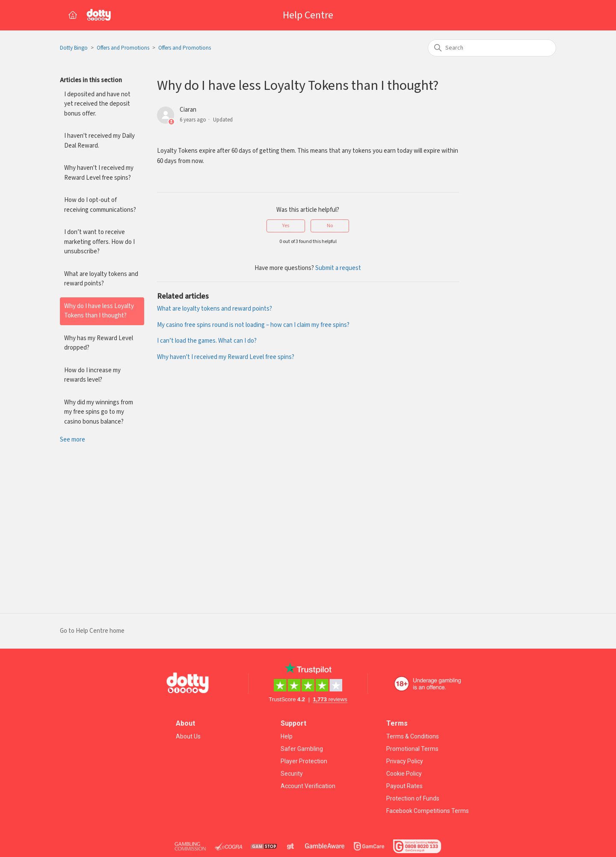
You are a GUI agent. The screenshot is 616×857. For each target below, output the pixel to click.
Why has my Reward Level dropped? (99, 343)
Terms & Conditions (413, 736)
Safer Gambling (302, 749)
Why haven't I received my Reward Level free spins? (99, 173)
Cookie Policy (404, 774)
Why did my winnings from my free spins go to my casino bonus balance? (99, 412)
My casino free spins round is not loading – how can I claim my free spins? (253, 325)
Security (292, 774)
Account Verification (308, 786)
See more (73, 440)
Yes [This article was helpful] (286, 226)
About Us (188, 736)
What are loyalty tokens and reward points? (101, 279)
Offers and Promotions (123, 48)
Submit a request (338, 268)
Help (287, 736)
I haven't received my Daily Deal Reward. (99, 141)
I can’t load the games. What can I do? (207, 341)
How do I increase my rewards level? (92, 375)
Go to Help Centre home (92, 631)
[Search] (492, 48)
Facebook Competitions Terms (428, 811)
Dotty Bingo (74, 48)
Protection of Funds (413, 798)
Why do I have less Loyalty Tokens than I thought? (99, 311)
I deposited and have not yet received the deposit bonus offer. (97, 104)
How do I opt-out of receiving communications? (100, 205)
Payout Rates (404, 786)
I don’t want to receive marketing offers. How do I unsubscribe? (99, 242)
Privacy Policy (405, 761)
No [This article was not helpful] (330, 226)
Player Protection (304, 761)
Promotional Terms (412, 749)
